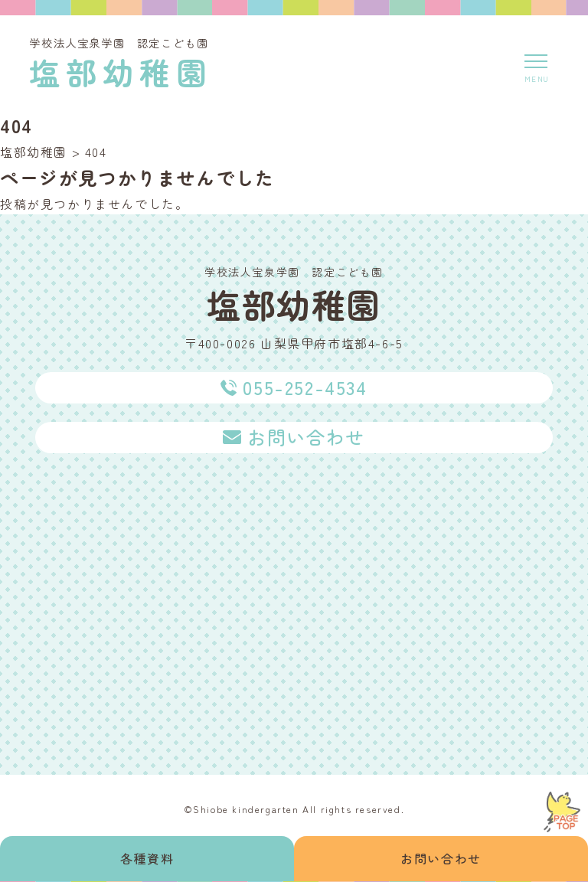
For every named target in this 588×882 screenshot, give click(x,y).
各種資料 (147, 858)
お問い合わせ (441, 858)
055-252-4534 (305, 387)
